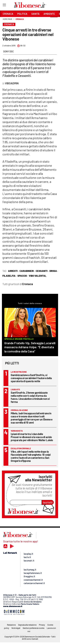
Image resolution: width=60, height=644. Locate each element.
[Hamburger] (4, 6)
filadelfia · (10, 276)
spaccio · (23, 276)
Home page (8, 19)
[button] (54, 21)
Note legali (16, 628)
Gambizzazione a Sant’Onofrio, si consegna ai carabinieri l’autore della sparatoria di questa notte (31, 378)
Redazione (11, 625)
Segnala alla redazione (27, 625)
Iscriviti (48, 502)
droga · (54, 271)
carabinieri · (27, 271)
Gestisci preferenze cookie (34, 628)
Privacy (42, 625)
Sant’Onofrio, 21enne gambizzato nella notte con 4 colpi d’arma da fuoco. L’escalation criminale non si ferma (30, 397)
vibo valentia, (38, 276)
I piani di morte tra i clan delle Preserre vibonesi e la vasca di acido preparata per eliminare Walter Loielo (32, 437)
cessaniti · (42, 271)
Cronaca (20, 19)
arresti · (13, 271)
